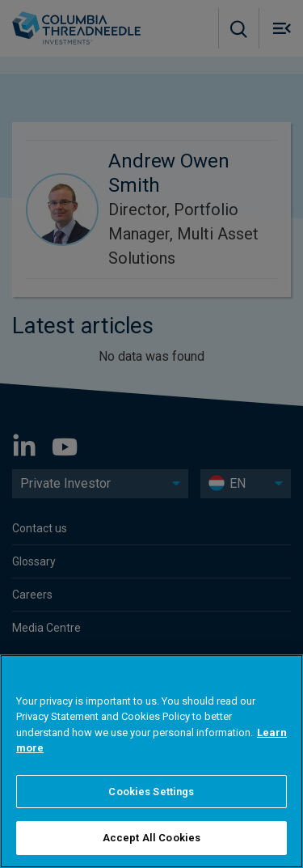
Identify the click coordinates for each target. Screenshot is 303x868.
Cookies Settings (151, 792)
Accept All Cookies (151, 838)
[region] (151, 761)
